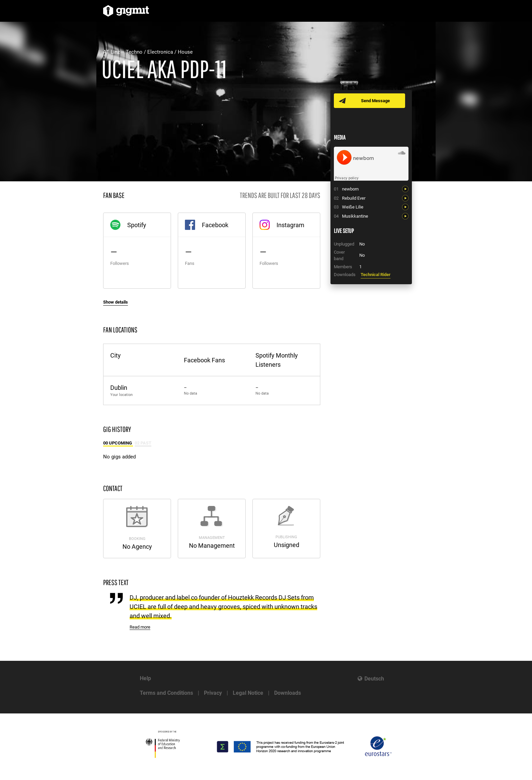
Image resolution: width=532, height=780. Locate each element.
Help (145, 678)
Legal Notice (248, 693)
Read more (140, 627)
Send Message (375, 101)
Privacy (213, 693)
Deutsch (374, 679)
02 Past (143, 443)
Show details (116, 302)
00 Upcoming (118, 443)
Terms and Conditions (166, 693)
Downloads (288, 693)
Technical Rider (376, 275)
